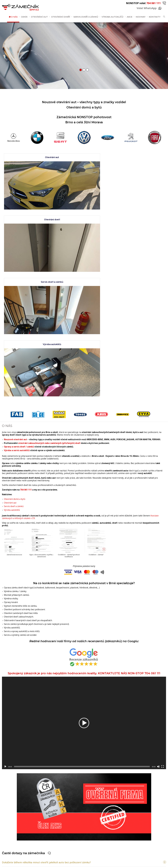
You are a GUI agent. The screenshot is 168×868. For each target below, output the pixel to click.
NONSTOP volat (146, 3)
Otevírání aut (39, 17)
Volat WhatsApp (149, 8)
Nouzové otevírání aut (15, 293)
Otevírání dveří (61, 17)
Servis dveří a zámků (86, 17)
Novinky (141, 17)
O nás (14, 17)
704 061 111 (26, 344)
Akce (130, 17)
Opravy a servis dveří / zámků (19, 301)
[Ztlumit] (158, 620)
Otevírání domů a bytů (15, 353)
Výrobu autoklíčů (12, 364)
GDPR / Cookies (93, 865)
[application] (84, 577)
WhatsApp (31, 844)
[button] (81, 70)
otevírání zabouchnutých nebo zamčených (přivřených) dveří (49, 297)
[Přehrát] (5, 620)
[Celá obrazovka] (163, 620)
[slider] (82, 620)
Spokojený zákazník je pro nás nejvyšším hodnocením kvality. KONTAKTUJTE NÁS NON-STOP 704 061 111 (84, 513)
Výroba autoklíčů (112, 17)
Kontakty (155, 17)
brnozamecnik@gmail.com (46, 850)
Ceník (24, 17)
